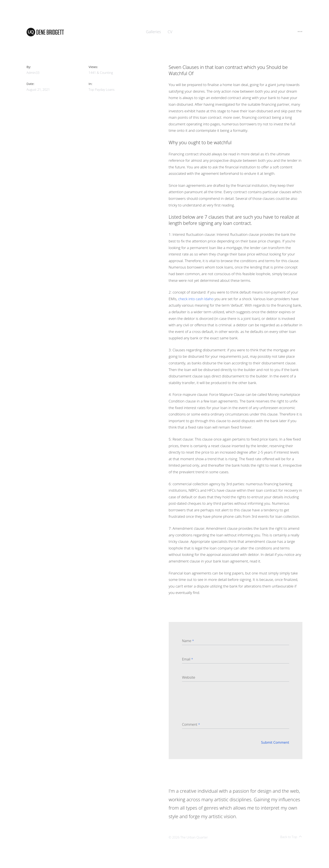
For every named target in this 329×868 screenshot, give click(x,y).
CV (170, 32)
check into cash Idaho (196, 299)
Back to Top (291, 837)
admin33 (33, 73)
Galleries (153, 32)
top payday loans (101, 89)
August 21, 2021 (38, 89)
